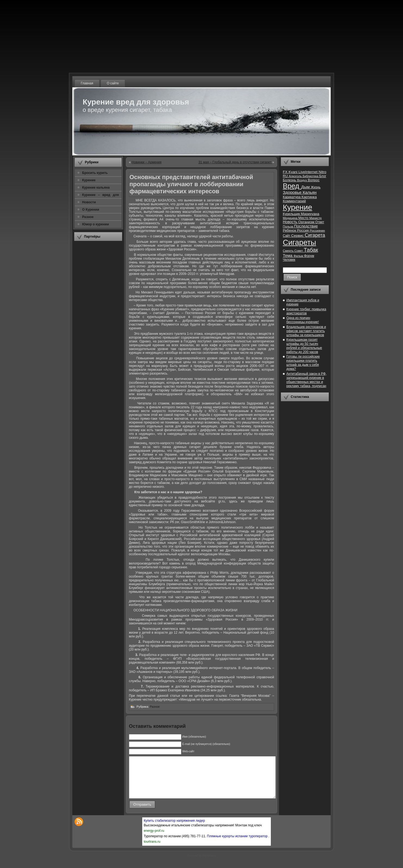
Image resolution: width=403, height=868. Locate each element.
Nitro (323, 172)
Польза (288, 226)
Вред (292, 186)
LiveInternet (308, 172)
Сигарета (315, 235)
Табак (311, 250)
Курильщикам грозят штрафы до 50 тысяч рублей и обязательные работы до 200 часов (304, 346)
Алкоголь (296, 176)
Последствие (306, 226)
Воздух (302, 180)
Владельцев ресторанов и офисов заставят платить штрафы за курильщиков (306, 331)
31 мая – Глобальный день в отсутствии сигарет (235, 162)
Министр (315, 218)
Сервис (298, 236)
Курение (297, 207)
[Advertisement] (98, 326)
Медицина (291, 218)
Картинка (309, 197)
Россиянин (317, 231)
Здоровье (293, 192)
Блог (323, 176)
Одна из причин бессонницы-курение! (303, 320)
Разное (155, 707)
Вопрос (314, 180)
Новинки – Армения (147, 162)
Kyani (293, 172)
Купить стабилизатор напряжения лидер (174, 829)
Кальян (310, 192)
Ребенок (290, 230)
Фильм (299, 256)
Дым (306, 187)
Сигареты (299, 242)
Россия (303, 230)
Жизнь (316, 187)
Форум (309, 256)
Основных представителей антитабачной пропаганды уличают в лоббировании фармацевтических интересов (191, 184)
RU (286, 176)
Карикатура (292, 197)
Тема (288, 255)
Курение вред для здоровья (136, 102)
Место (304, 218)
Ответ (320, 222)
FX (286, 172)
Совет (299, 251)
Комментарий (294, 201)
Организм (307, 222)
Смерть (289, 251)
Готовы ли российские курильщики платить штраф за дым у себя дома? (303, 363)
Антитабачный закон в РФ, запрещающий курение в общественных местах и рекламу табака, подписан (306, 380)
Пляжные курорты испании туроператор (238, 844)
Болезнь (290, 180)
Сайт (287, 236)
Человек (289, 260)
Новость (291, 222)
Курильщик (292, 214)
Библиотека (311, 176)
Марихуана (310, 214)
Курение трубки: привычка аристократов (306, 311)
